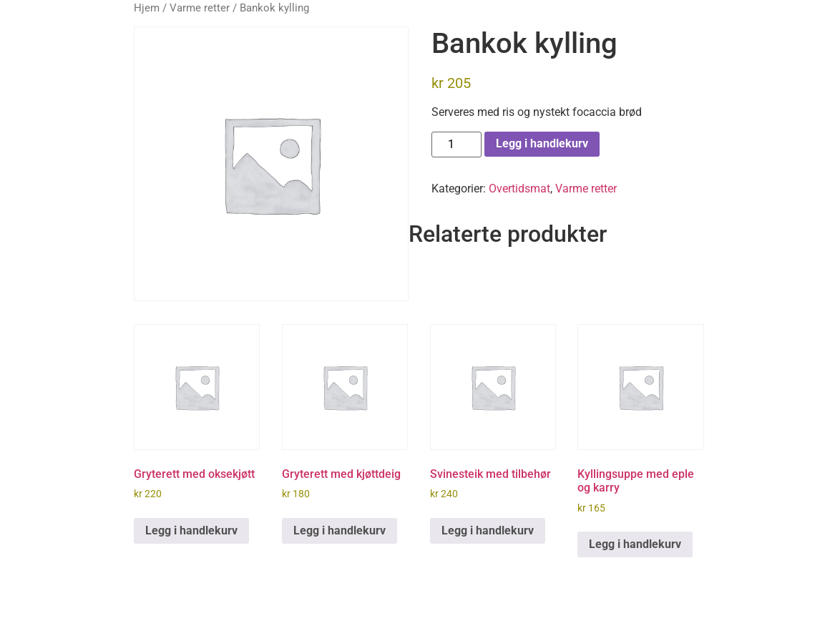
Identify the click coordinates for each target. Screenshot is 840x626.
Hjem (147, 8)
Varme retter (200, 8)
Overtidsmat (519, 189)
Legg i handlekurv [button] (191, 530)
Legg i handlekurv (542, 143)
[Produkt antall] (456, 145)
